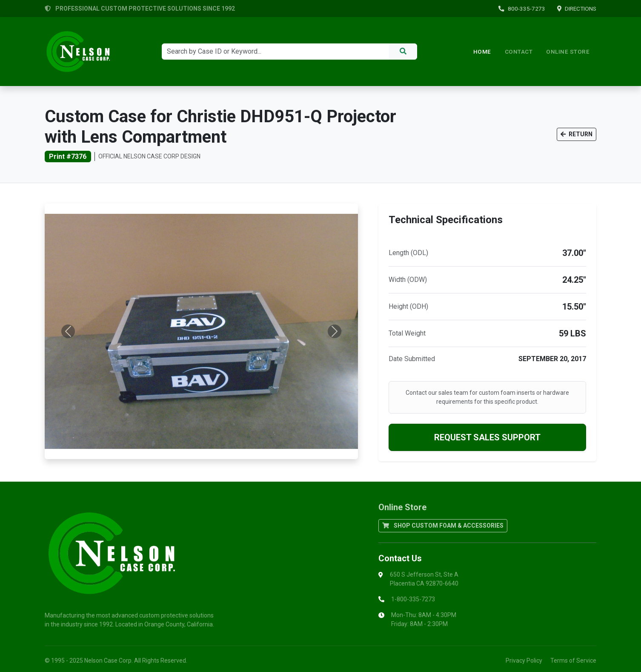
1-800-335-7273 (413, 599)
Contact (519, 52)
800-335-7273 (522, 9)
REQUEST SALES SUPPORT (487, 437)
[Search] (276, 52)
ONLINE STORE (568, 52)
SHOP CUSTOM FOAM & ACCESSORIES (443, 526)
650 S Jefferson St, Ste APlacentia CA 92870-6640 (424, 579)
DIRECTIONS (577, 9)
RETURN (577, 134)
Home (482, 52)
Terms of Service (573, 661)
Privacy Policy (524, 661)
